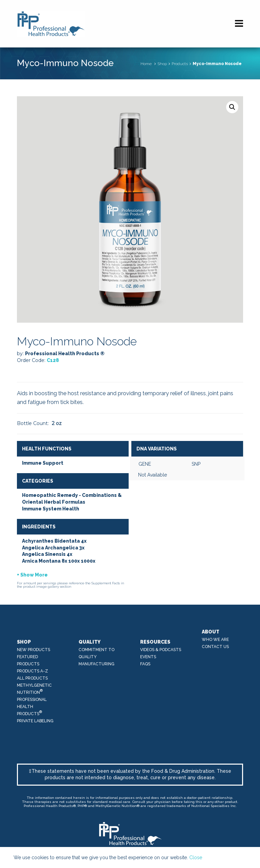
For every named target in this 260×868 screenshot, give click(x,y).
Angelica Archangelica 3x (53, 548)
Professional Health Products (32, 707)
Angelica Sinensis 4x (47, 554)
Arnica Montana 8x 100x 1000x (59, 561)
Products (180, 64)
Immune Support (43, 463)
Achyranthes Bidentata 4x (54, 541)
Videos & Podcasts (161, 650)
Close (196, 857)
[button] (232, 107)
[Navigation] (239, 24)
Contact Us (215, 647)
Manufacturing (96, 664)
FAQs (145, 664)
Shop (162, 64)
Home (146, 64)
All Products (32, 678)
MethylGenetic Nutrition (34, 689)
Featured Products (28, 660)
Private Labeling (35, 721)
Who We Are (215, 640)
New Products (34, 650)
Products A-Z (32, 671)
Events (148, 657)
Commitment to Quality (96, 653)
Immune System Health (51, 509)
